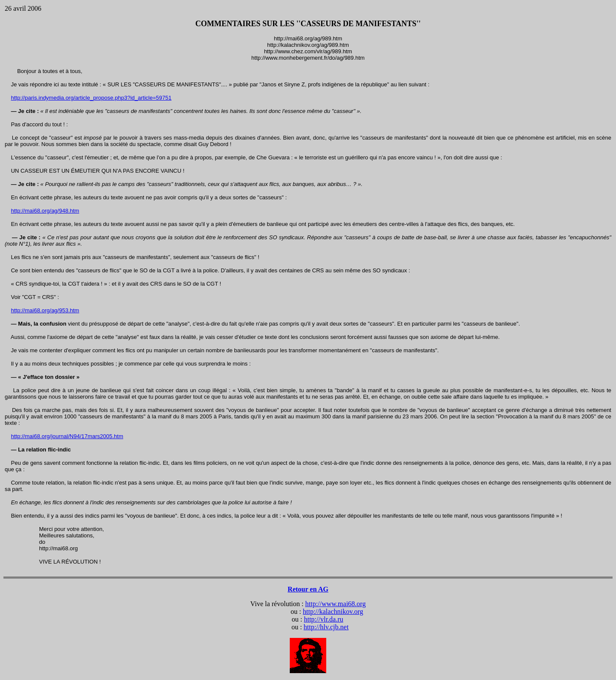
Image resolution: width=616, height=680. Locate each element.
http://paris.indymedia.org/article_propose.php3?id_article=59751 (91, 98)
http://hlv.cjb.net (326, 627)
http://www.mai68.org (335, 604)
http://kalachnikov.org (333, 611)
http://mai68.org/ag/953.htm (45, 310)
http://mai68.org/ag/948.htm (45, 211)
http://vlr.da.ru (324, 619)
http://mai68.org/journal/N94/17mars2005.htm (67, 436)
